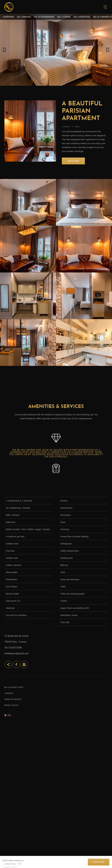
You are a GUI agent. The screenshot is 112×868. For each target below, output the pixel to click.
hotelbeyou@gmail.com (17, 653)
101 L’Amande (24, 17)
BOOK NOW (73, 161)
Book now (99, 862)
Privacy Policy (12, 705)
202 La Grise (64, 17)
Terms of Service (13, 699)
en (9, 715)
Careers (9, 693)
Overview (8, 17)
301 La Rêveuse (82, 17)
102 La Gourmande (44, 17)
